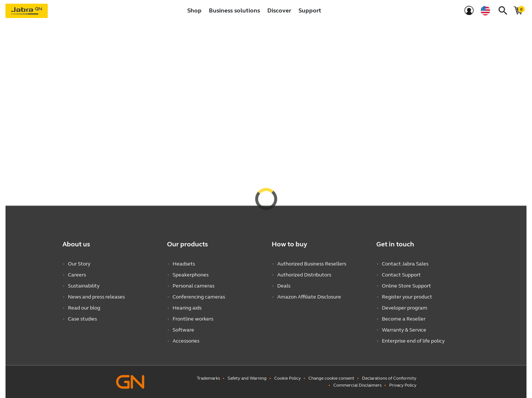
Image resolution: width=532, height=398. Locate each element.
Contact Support (401, 275)
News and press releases (96, 297)
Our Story (79, 264)
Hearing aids (187, 308)
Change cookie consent (331, 378)
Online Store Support (406, 286)
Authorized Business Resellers (312, 264)
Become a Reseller (404, 319)
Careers (77, 275)
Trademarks (208, 378)
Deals (284, 286)
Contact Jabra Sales (405, 264)
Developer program (405, 308)
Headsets (184, 264)
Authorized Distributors (304, 275)
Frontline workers (193, 319)
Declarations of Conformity (389, 378)
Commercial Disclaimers (357, 385)
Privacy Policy (403, 385)
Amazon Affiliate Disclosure (309, 297)
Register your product (407, 297)
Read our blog (84, 308)
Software (183, 330)
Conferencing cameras (199, 297)
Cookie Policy (287, 378)
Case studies (82, 319)
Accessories (186, 341)
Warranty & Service (404, 330)
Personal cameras (193, 286)
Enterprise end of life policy (413, 341)
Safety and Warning (247, 378)
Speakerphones (191, 275)
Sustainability (84, 286)
